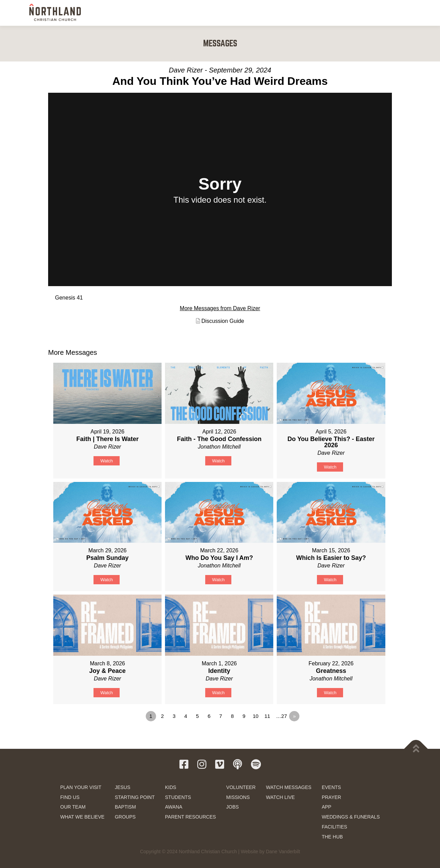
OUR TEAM (73, 807)
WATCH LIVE (280, 797)
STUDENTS (178, 797)
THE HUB (332, 837)
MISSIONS (238, 797)
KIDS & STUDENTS (258, 13)
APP (327, 807)
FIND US (70, 797)
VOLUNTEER (241, 787)
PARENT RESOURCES (190, 817)
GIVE (381, 13)
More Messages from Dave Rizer (220, 308)
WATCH (320, 13)
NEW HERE (181, 13)
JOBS (233, 807)
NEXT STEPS (216, 13)
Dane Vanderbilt (283, 852)
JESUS (123, 787)
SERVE (294, 13)
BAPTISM (125, 807)
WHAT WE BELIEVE (82, 817)
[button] (403, 12)
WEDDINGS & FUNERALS (351, 817)
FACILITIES (334, 827)
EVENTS (331, 787)
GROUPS (125, 817)
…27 (282, 716)
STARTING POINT (135, 797)
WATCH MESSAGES (289, 787)
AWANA (174, 807)
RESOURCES (351, 13)
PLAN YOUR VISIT (81, 787)
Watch (107, 461)
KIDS (171, 787)
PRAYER (332, 797)
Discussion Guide (223, 321)
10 (256, 716)
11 (267, 716)
